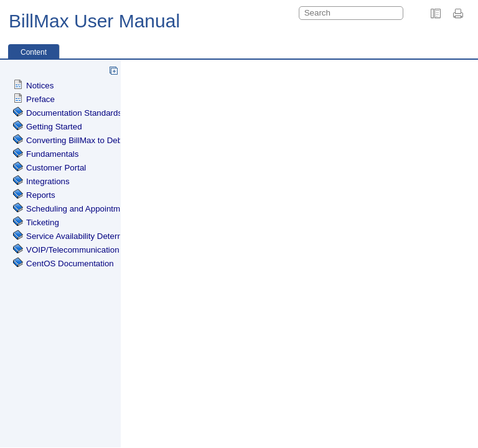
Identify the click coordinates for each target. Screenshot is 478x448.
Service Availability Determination (87, 236)
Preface (40, 99)
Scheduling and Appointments (81, 209)
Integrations (48, 181)
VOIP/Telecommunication (73, 250)
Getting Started (54, 127)
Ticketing (43, 222)
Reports (41, 195)
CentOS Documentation (70, 264)
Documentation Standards (74, 113)
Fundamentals (52, 154)
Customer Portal (56, 168)
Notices (40, 86)
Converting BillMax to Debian (80, 140)
